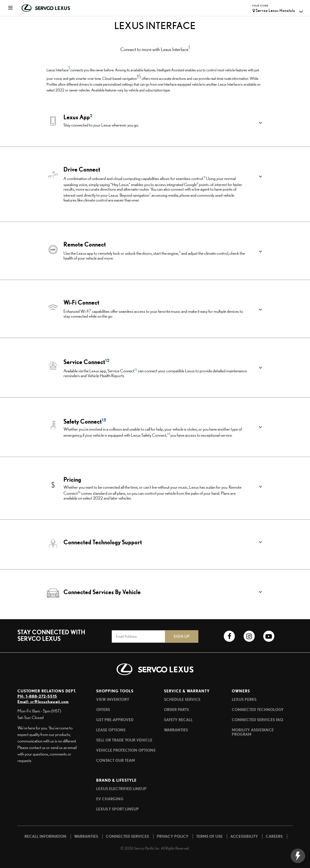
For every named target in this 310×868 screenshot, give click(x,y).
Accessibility (244, 836)
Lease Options (111, 730)
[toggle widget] (300, 856)
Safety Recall (178, 720)
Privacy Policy (173, 836)
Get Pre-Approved (115, 720)
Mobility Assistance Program (253, 732)
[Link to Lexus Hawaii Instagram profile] (249, 636)
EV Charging (110, 799)
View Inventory (113, 699)
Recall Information (45, 836)
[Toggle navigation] (8, 8)
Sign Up (182, 636)
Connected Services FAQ (257, 720)
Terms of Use (209, 836)
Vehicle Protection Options (126, 750)
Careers (274, 836)
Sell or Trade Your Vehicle (124, 740)
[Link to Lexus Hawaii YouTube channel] (269, 636)
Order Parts (176, 710)
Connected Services (127, 836)
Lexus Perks (244, 699)
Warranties (176, 730)
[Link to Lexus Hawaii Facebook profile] (229, 636)
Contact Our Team (116, 760)
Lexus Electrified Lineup (121, 789)
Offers (103, 710)
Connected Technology (258, 710)
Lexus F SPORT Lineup (117, 809)
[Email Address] (139, 636)
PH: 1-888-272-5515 (37, 696)
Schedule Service (182, 699)
